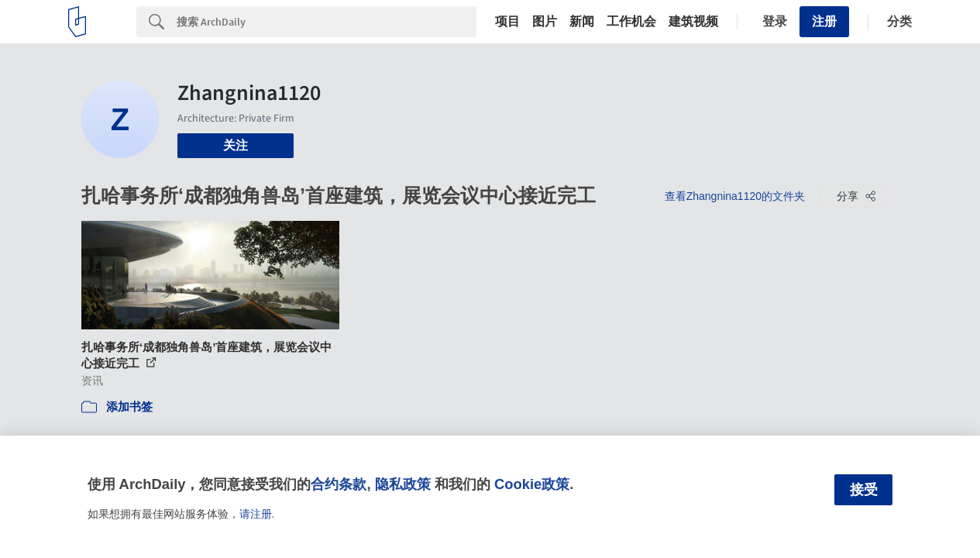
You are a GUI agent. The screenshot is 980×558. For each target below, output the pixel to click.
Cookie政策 (532, 484)
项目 (507, 22)
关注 (236, 145)
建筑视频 (693, 22)
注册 (824, 21)
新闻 (582, 22)
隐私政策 (403, 484)
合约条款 (339, 484)
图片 (545, 22)
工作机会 (631, 22)
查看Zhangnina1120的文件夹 (735, 196)
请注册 (256, 514)
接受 (864, 490)
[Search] (327, 22)
